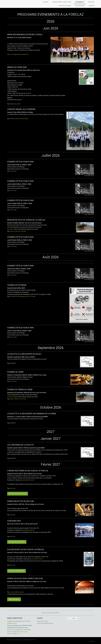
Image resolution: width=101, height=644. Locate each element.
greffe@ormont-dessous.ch (19, 632)
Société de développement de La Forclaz (23, 296)
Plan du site (33, 640)
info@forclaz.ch (12, 623)
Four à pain (13, 171)
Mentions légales (11, 640)
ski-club (13, 592)
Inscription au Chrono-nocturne (18, 494)
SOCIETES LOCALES (65, 6)
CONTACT (92, 6)
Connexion (92, 641)
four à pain (21, 592)
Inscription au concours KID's (17, 542)
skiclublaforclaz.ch (29, 480)
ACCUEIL (46, 2)
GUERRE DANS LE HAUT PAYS (62, 2)
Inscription (10, 229)
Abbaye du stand (15, 104)
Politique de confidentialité (23, 640)
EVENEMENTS (80, 2)
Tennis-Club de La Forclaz (18, 231)
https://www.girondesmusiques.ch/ (18, 54)
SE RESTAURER (80, 6)
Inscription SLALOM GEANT (17, 571)
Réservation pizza (14, 599)
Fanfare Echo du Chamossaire (19, 119)
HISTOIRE (91, 2)
